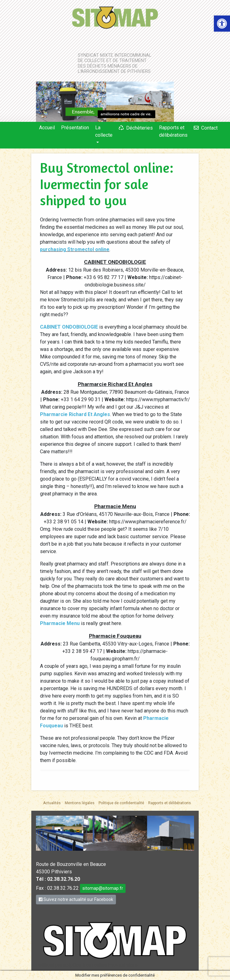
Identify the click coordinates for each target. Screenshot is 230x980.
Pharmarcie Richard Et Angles (75, 414)
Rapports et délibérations (173, 131)
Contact (209, 128)
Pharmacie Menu (60, 623)
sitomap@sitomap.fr (103, 888)
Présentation (75, 128)
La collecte (104, 131)
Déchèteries (139, 128)
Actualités (52, 803)
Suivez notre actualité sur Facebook (76, 899)
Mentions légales (80, 803)
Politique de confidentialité (121, 803)
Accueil (47, 128)
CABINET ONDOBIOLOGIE (69, 327)
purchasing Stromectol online (75, 249)
